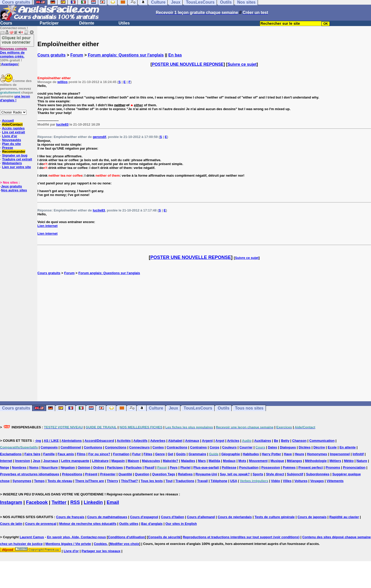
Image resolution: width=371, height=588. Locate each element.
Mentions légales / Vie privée (68, 544)
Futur (136, 454)
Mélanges (294, 461)
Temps (39, 481)
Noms (34, 467)
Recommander (14, 152)
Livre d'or (10, 136)
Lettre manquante (75, 461)
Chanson (299, 441)
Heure (300, 454)
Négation (68, 467)
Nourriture (50, 467)
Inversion (23, 461)
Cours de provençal (41, 524)
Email (113, 502)
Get (171, 454)
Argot (220, 441)
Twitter (59, 502)
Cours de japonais (312, 517)
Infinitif (358, 454)
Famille (49, 454)
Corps (215, 447)
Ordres (99, 467)
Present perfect (311, 467)
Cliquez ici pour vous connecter (16, 40)
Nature (362, 461)
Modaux (229, 461)
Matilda (214, 461)
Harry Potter (271, 454)
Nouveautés (12, 140)
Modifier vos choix (124, 544)
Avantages (9, 64)
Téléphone (219, 481)
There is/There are (90, 481)
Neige (5, 467)
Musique (277, 461)
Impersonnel (340, 454)
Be (276, 441)
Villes (287, 481)
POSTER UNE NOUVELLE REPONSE (188, 64)
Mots (242, 461)
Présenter (108, 474)
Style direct (275, 474)
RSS (75, 502)
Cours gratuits (51, 55)
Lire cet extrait (14, 132)
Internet (6, 461)
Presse (8, 148)
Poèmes (289, 467)
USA (234, 481)
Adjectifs (141, 441)
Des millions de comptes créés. (14, 52)
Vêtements (335, 481)
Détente (87, 23)
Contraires (199, 447)
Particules (134, 467)
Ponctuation (249, 467)
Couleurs (229, 447)
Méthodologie (316, 461)
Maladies (188, 461)
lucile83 (62, 124)
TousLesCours (198, 408)
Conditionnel (71, 447)
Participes (115, 467)
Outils (224, 408)
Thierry (112, 481)
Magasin (118, 461)
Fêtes (148, 454)
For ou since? (99, 454)
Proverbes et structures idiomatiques (30, 474)
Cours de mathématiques (107, 517)
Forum (77, 55)
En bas (175, 55)
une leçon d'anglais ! (15, 98)
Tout (169, 481)
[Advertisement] (204, 338)
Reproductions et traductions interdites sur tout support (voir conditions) (241, 537)
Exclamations (11, 454)
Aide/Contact (12, 124)
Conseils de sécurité (164, 537)
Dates (272, 447)
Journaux (51, 461)
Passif (149, 467)
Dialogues (288, 447)
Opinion (84, 467)
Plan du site (11, 144)
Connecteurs (139, 447)
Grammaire (197, 454)
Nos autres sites (14, 190)
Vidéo (276, 481)
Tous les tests (152, 481)
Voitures (301, 481)
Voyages (317, 481)
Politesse (229, 467)
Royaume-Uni (206, 474)
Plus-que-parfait (206, 467)
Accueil (8, 121)
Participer (49, 23)
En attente (348, 447)
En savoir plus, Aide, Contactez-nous (76, 537)
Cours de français (70, 517)
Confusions (93, 447)
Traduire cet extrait (17, 159)
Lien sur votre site (16, 167)
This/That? (129, 481)
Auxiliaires (263, 441)
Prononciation (354, 467)
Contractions (177, 447)
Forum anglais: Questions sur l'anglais (126, 55)
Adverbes (158, 441)
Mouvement (258, 461)
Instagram (11, 502)
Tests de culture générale (275, 517)
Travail (202, 481)
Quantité (125, 474)
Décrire (319, 447)
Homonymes (317, 454)
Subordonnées (318, 474)
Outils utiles (129, 524)
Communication (322, 441)
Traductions (185, 481)
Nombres (19, 467)
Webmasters (12, 163)
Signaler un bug (15, 155)
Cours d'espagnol (144, 517)
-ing (38, 441)
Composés (49, 447)
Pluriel (185, 467)
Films (81, 454)
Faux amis (66, 454)
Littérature (100, 461)
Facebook (37, 502)
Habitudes (251, 454)
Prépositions (72, 474)
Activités (124, 441)
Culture (156, 408)
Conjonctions (116, 447)
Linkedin (93, 502)
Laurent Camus (32, 537)
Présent (91, 474)
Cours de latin (11, 524)
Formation (121, 454)
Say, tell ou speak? (235, 474)
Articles (233, 441)
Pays (174, 467)
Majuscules (151, 461)
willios (63, 82)
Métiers (335, 461)
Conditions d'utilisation (127, 537)
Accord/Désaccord (99, 441)
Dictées (305, 447)
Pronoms (333, 467)
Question (142, 474)
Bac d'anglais (152, 524)
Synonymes (22, 481)
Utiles (124, 23)
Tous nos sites (249, 408)
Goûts (181, 454)
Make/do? (171, 461)
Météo (349, 461)
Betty (285, 441)
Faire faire (32, 454)
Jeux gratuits (11, 186)
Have (288, 454)
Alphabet (175, 441)
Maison (133, 461)
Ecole (332, 447)
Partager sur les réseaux (101, 551)
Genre (160, 454)
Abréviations (72, 441)
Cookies (100, 544)
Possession (271, 467)
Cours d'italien (173, 517)
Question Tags (164, 474)
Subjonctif (295, 474)
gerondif (99, 137)
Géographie (231, 454)
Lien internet (47, 226)
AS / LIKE (51, 441)
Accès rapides (13, 128)
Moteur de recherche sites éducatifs (88, 524)
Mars (202, 461)
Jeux (173, 408)
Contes (158, 447)
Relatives (185, 474)
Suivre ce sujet (242, 64)
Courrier (246, 447)
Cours (6, 23)
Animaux (192, 441)
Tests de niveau (60, 481)
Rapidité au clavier (344, 517)
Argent (207, 441)
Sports (258, 474)
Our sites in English (181, 524)
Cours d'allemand (201, 517)
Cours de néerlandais (235, 517)
